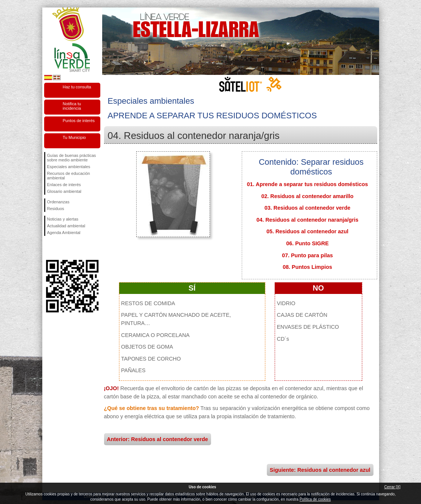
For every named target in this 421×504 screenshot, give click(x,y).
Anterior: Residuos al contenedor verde (158, 439)
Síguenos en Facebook (49, 248)
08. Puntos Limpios (308, 267)
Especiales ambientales (69, 167)
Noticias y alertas (63, 219)
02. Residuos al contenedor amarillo (307, 196)
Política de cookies (315, 499)
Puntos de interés (79, 121)
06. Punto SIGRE (308, 243)
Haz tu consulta (77, 87)
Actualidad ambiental (66, 226)
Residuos (56, 209)
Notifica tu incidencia (72, 106)
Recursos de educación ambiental (69, 176)
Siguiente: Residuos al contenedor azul (320, 470)
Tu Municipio (74, 137)
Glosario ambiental (64, 191)
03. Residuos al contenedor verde (308, 208)
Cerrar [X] (392, 487)
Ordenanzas (58, 202)
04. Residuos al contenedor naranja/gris (307, 220)
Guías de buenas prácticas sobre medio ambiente (72, 158)
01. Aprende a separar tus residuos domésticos (307, 184)
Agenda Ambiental (64, 233)
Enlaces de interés (64, 185)
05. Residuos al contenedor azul (307, 231)
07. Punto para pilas (308, 255)
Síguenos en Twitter (61, 248)
